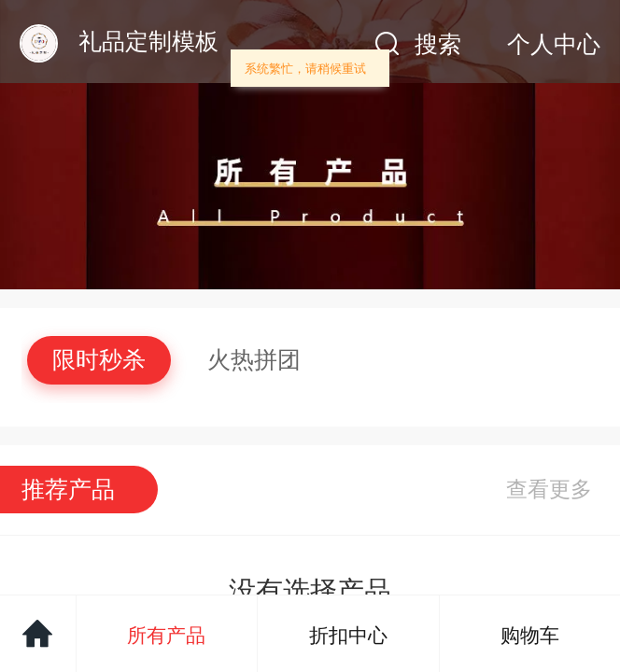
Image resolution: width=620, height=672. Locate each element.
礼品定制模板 (148, 41)
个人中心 (554, 44)
